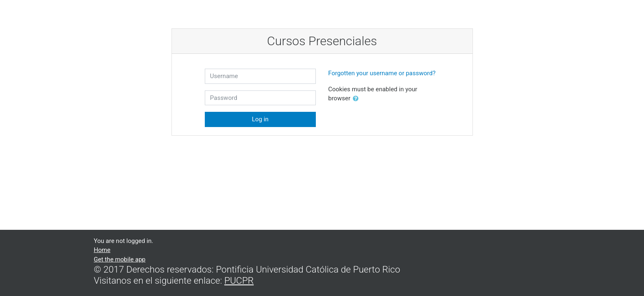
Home (102, 250)
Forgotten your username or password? (382, 73)
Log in (260, 119)
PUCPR (239, 280)
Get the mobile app (120, 259)
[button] (357, 99)
